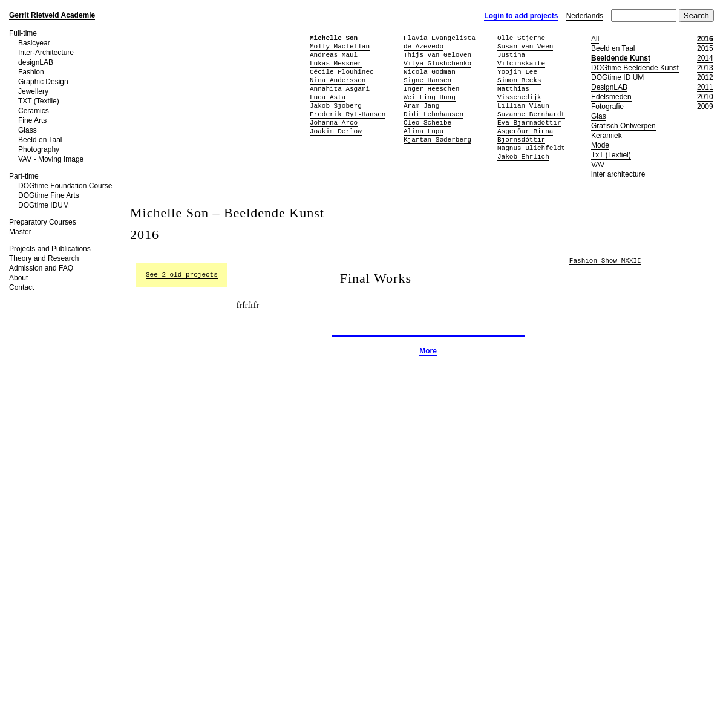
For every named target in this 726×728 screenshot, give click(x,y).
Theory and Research (44, 258)
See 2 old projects (182, 274)
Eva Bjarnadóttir (529, 123)
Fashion (31, 72)
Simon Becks (519, 80)
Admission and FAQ (41, 268)
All (595, 39)
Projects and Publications (50, 249)
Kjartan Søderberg (437, 139)
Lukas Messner (336, 63)
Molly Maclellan (340, 46)
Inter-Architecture (46, 53)
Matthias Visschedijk (519, 93)
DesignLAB (609, 87)
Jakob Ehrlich (523, 156)
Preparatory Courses (43, 222)
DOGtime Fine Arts (49, 195)
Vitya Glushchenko (437, 63)
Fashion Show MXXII (605, 261)
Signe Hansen (427, 80)
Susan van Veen (525, 46)
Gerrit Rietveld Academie (52, 15)
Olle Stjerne (521, 38)
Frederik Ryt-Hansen (348, 114)
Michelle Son (334, 38)
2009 (705, 107)
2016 (705, 39)
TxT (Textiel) (611, 155)
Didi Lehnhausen (433, 114)
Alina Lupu (423, 131)
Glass (28, 130)
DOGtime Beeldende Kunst (635, 68)
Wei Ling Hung (430, 97)
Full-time (23, 33)
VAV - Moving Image (51, 159)
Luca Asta (328, 97)
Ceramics (34, 111)
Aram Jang (421, 106)
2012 (705, 77)
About (18, 278)
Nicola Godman (430, 72)
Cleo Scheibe (427, 123)
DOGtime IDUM (44, 205)
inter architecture (618, 174)
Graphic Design (43, 82)
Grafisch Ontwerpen (623, 126)
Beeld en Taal (40, 140)
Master (20, 232)
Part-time (24, 176)
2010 (705, 97)
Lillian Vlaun (523, 106)
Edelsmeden (611, 97)
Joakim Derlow (336, 131)
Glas (599, 116)
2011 (705, 87)
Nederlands (585, 16)
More (428, 351)
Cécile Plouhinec (342, 72)
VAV (598, 165)
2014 (705, 58)
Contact (21, 287)
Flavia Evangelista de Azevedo (440, 42)
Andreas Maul (334, 55)
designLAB (36, 62)
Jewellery (33, 91)
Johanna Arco (334, 123)
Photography (39, 149)
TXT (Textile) (39, 101)
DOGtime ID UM (617, 77)
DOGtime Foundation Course (65, 186)
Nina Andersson (338, 80)
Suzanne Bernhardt (531, 114)
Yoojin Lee (517, 72)
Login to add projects (521, 16)
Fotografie (607, 107)
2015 (705, 48)
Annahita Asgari (340, 89)
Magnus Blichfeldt (531, 148)
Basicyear (34, 43)
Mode (600, 145)
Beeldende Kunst (621, 58)
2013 (705, 68)
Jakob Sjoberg (336, 106)
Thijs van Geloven (437, 55)
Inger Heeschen (431, 89)
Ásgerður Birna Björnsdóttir (525, 135)
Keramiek (607, 136)
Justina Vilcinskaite (521, 59)
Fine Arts (32, 120)
